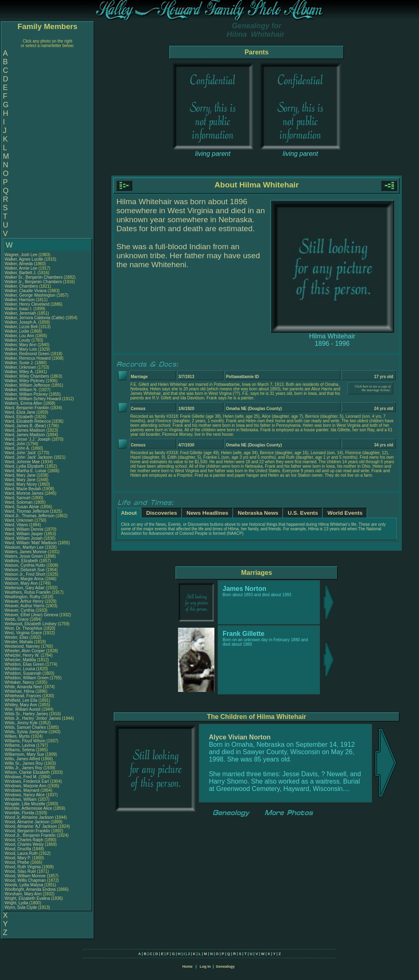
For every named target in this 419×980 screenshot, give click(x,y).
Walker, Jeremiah (21, 313)
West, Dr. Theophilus (24, 628)
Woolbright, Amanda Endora (30, 889)
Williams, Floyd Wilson (25, 741)
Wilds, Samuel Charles (25, 727)
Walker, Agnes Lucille (24, 259)
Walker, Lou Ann (19, 336)
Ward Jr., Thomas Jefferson (29, 516)
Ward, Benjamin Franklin (27, 408)
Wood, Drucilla (18, 849)
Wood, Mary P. (18, 858)
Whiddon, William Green (27, 678)
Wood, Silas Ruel (20, 871)
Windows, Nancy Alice (25, 795)
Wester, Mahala (19, 642)
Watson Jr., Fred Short (25, 574)
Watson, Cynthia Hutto (25, 565)
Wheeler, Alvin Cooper (25, 651)
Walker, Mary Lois (21, 349)
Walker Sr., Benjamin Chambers (34, 277)
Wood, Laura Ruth (21, 853)
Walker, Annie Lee (21, 268)
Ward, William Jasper (24, 534)
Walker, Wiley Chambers (27, 376)
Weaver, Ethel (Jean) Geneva (31, 615)
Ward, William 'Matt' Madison (31, 543)
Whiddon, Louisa (20, 669)
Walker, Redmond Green (27, 354)
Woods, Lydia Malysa (24, 885)
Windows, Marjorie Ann (25, 786)
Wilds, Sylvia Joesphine (26, 732)
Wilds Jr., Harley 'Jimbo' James (33, 718)
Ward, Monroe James (24, 493)
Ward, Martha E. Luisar (25, 471)
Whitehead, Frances (23, 696)
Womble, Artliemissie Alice (28, 808)
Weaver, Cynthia (20, 610)
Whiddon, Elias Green (24, 664)
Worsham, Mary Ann (23, 894)
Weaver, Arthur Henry (24, 601)
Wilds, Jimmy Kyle (21, 723)
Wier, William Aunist (23, 709)
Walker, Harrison (20, 300)
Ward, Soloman (19, 502)
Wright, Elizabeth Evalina (27, 898)
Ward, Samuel (18, 498)
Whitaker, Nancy (20, 682)
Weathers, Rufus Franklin (28, 592)
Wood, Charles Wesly (24, 844)
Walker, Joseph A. (21, 322)
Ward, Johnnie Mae (22, 462)
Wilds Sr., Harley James (26, 714)
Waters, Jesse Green (24, 556)
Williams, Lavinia (20, 745)
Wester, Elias (17, 637)
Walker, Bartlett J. (20, 273)
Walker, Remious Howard (27, 358)
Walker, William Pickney (26, 394)
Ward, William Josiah (24, 538)
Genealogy (225, 966)
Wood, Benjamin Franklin (27, 831)
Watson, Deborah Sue (25, 570)
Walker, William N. (21, 390)
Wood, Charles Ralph (24, 840)
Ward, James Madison (25, 430)
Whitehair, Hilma (20, 691)
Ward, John (16, 444)
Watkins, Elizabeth (22, 561)
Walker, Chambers (22, 286)
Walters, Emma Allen (23, 403)
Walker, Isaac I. (18, 309)
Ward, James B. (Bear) (25, 426)
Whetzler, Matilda (21, 660)
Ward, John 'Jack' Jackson (28, 457)
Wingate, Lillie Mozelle (25, 804)
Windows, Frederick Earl (27, 781)
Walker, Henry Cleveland (27, 304)
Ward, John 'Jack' (20, 453)
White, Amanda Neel (23, 687)
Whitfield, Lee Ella (21, 700)
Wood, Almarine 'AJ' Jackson (31, 826)
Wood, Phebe (17, 862)
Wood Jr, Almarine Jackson (29, 817)
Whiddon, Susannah (24, 673)
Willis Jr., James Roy (23, 768)
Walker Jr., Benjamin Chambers (33, 282)
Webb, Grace (17, 619)
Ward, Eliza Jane (20, 412)
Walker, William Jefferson (27, 385)
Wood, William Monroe (25, 876)
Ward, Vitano (17, 525)
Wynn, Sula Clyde (21, 907)
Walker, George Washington (30, 295)
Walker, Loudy (18, 340)
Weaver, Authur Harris (25, 606)
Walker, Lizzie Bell (21, 327)
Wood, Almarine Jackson (27, 822)
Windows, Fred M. (21, 777)
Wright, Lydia (17, 903)
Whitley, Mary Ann (21, 705)
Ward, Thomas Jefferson (27, 511)
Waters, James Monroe (26, 552)
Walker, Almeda (19, 264)
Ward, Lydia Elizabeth (24, 466)
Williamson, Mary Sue (24, 754)
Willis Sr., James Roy (24, 763)
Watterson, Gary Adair (25, 588)
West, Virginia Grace (23, 633)
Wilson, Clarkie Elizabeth (27, 772)
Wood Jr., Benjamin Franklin (30, 835)
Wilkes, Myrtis (18, 736)
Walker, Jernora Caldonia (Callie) (34, 318)
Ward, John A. (17, 448)
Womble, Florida (20, 813)
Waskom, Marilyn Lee (24, 547)
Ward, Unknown (20, 520)
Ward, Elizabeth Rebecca (27, 421)
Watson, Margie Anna (24, 579)
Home (187, 966)
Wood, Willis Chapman (25, 880)
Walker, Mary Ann (20, 345)
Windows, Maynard (23, 790)
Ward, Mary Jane (20, 475)
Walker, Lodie (17, 331)
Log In (205, 966)
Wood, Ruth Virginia (23, 867)
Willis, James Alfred (22, 759)
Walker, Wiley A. (19, 372)
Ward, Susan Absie (22, 507)
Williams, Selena (20, 750)
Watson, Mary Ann (22, 583)
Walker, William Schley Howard (33, 399)
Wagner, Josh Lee (21, 255)
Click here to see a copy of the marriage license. (373, 388)
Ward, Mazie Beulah (23, 489)
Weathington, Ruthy (23, 597)
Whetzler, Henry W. (22, 655)
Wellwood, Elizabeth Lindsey (30, 624)
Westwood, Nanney (23, 646)
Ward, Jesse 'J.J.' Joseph (27, 439)
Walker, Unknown (21, 367)
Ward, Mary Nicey (21, 484)
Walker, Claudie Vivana (26, 291)
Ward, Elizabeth (19, 417)
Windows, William (21, 799)
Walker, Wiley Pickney (25, 381)
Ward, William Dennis (24, 529)
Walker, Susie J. (19, 363)
